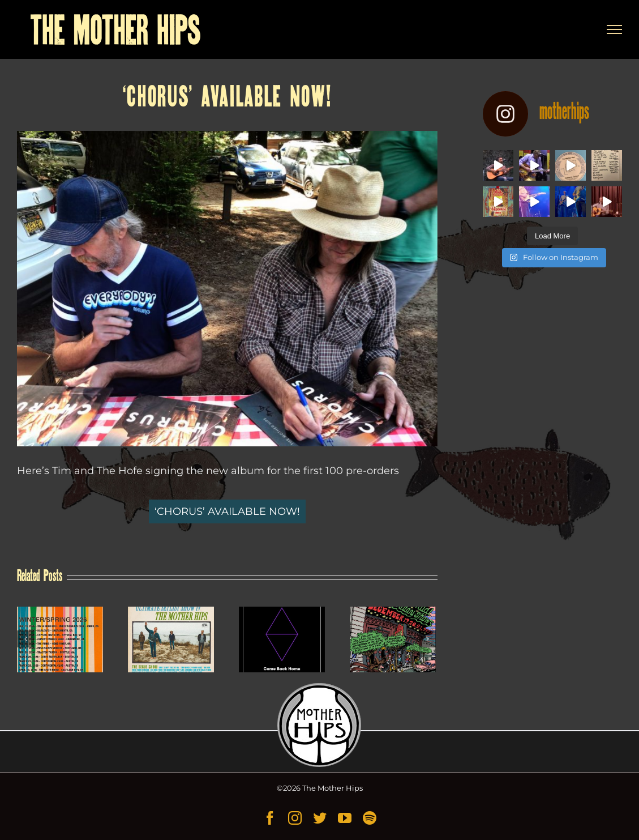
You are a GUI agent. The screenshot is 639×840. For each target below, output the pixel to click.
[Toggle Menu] (615, 29)
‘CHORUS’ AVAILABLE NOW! (227, 511)
